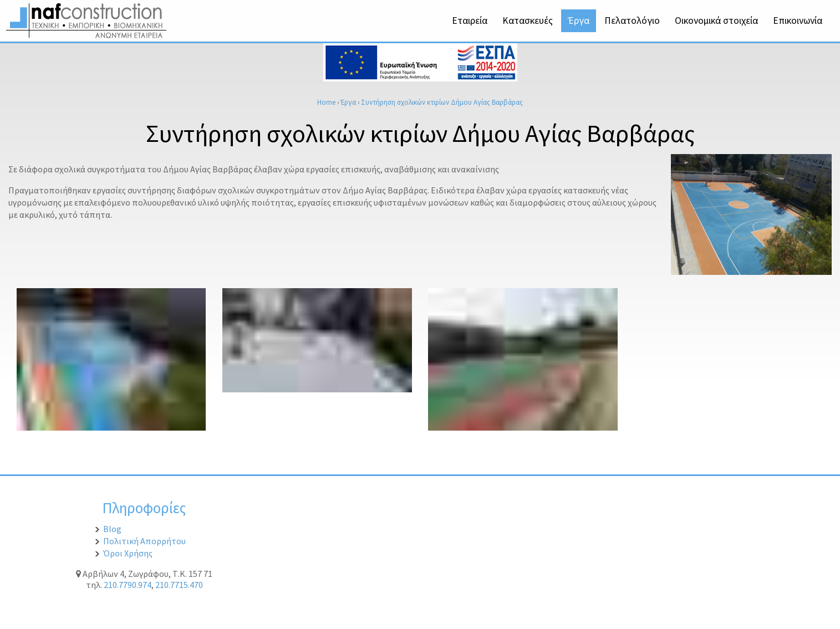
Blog (112, 529)
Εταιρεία (470, 21)
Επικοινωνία (798, 21)
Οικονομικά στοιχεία (716, 21)
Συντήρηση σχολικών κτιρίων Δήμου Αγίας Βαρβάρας (442, 102)
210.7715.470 (179, 585)
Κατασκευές (528, 21)
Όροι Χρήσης (128, 553)
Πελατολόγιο (632, 21)
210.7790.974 (128, 585)
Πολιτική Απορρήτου (144, 541)
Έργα (579, 21)
